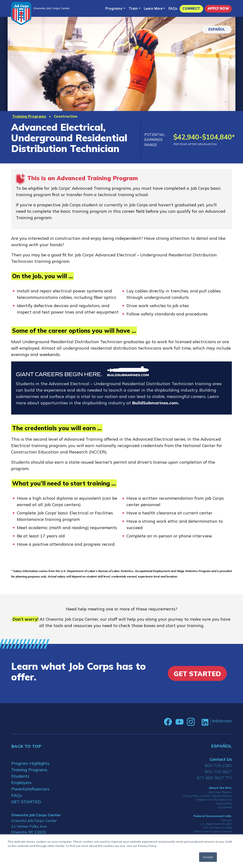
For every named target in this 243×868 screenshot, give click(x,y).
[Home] (21, 13)
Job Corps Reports (220, 792)
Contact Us (221, 759)
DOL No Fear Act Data (217, 828)
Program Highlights (30, 763)
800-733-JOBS (218, 765)
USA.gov (226, 820)
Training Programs (29, 116)
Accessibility (224, 803)
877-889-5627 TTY (214, 778)
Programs (114, 9)
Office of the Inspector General (213, 831)
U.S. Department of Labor (216, 824)
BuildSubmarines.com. (156, 403)
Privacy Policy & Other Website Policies (207, 796)
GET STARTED (26, 802)
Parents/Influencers (30, 789)
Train (133, 9)
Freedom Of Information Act (214, 800)
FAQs (173, 9)
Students (20, 776)
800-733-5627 (218, 772)
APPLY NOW (218, 9)
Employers (21, 783)
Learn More (153, 9)
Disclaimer (225, 807)
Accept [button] (208, 857)
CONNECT (191, 9)
